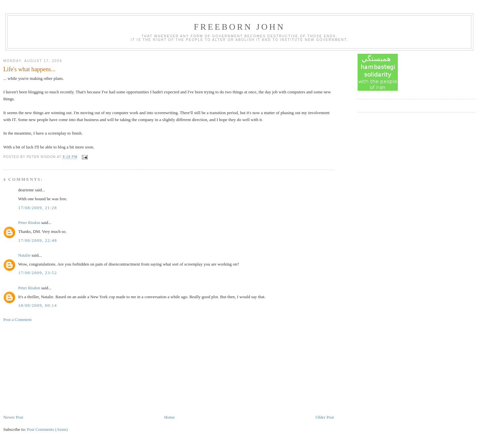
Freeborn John (239, 27)
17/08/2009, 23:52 (37, 273)
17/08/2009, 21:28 (37, 208)
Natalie (24, 255)
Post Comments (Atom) (48, 429)
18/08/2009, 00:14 (37, 305)
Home (170, 417)
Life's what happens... (29, 69)
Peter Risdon (29, 223)
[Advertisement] (53, 368)
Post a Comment (17, 320)
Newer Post (13, 417)
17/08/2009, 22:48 (37, 240)
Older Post (325, 417)
